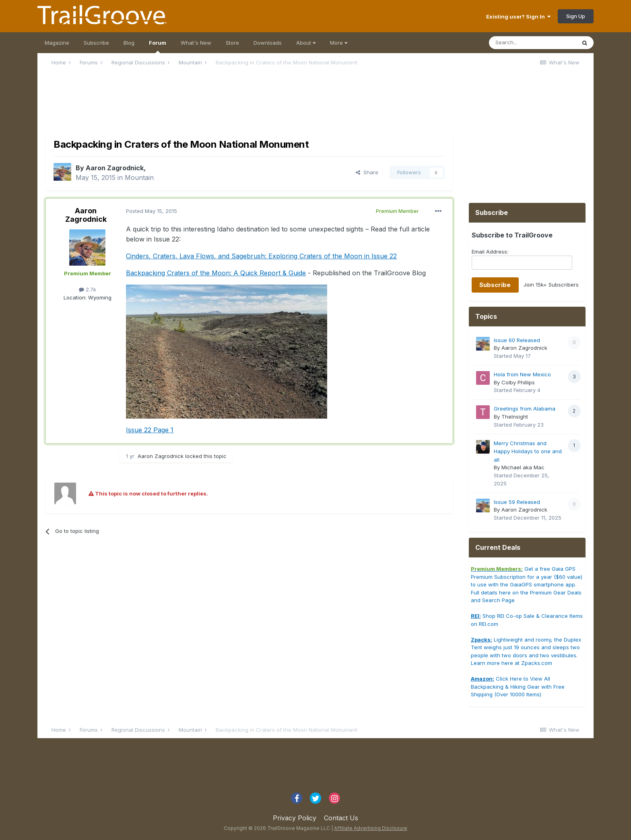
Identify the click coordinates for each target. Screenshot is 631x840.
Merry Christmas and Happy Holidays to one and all (528, 451)
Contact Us (341, 818)
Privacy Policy (295, 818)
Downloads (268, 43)
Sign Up (576, 16)
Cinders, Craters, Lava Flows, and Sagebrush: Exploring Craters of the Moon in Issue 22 (261, 256)
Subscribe (96, 43)
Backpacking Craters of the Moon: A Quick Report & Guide (216, 273)
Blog (129, 43)
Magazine (57, 43)
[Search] (532, 43)
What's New (196, 43)
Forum (158, 46)
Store (232, 43)
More (339, 43)
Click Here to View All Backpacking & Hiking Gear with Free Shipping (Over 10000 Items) (518, 686)
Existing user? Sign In (518, 17)
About (306, 43)
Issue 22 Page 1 (150, 430)
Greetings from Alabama (525, 409)
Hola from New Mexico (522, 374)
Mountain (139, 177)
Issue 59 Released (517, 502)
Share (367, 172)
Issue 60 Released (517, 340)
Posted (152, 211)
